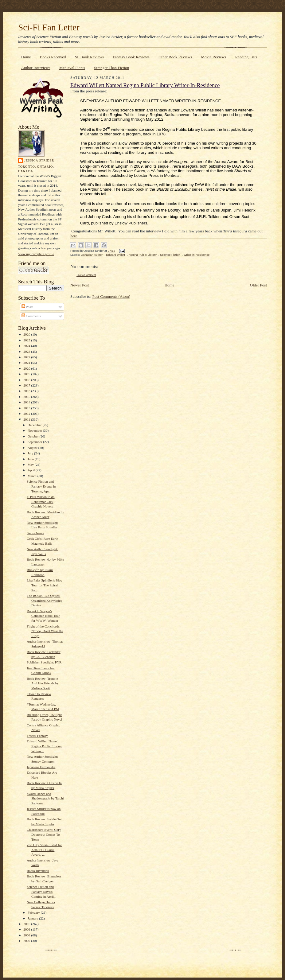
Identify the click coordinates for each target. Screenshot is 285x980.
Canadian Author (92, 255)
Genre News (35, 533)
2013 (27, 408)
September (35, 442)
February (34, 912)
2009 (27, 929)
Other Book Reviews (175, 57)
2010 (27, 924)
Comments (31, 316)
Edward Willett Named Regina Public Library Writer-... (44, 746)
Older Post (258, 285)
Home (26, 57)
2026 (27, 334)
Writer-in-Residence (197, 255)
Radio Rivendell (38, 871)
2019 (27, 374)
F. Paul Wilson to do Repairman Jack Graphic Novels (41, 502)
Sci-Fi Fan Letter (49, 27)
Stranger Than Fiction (111, 68)
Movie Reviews (213, 57)
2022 (27, 357)
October (34, 436)
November (35, 430)
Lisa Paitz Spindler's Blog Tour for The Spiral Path (45, 585)
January (33, 918)
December (35, 425)
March (33, 476)
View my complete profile (36, 254)
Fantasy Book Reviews (131, 57)
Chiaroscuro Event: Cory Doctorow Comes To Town (44, 834)
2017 (27, 385)
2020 (27, 368)
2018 (27, 380)
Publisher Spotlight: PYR (44, 662)
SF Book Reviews (89, 57)
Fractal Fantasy (37, 736)
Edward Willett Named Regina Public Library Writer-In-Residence (145, 85)
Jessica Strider (39, 160)
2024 (27, 346)
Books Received (53, 57)
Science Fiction (170, 255)
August (33, 448)
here (74, 236)
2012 (27, 414)
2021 (27, 363)
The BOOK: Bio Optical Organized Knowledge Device (45, 600)
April (32, 470)
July (31, 453)
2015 (27, 397)
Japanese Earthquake (41, 767)
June (31, 459)
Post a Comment (86, 275)
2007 (27, 941)
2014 (27, 402)
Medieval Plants (72, 68)
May (31, 465)
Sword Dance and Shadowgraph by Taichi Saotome (45, 798)
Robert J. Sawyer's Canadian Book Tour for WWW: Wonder (43, 616)
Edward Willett (116, 255)
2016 (27, 391)
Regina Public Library (142, 255)
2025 (27, 340)
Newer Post (80, 285)
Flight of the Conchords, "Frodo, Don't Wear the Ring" (45, 631)
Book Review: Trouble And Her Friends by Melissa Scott (43, 683)
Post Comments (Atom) (111, 296)
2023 (27, 352)
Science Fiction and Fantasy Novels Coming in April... (42, 891)
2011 (27, 419)
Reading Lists (246, 57)
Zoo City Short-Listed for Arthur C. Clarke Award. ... (44, 850)
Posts (27, 307)
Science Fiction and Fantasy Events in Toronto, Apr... (41, 486)
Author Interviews (36, 68)
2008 (27, 935)
